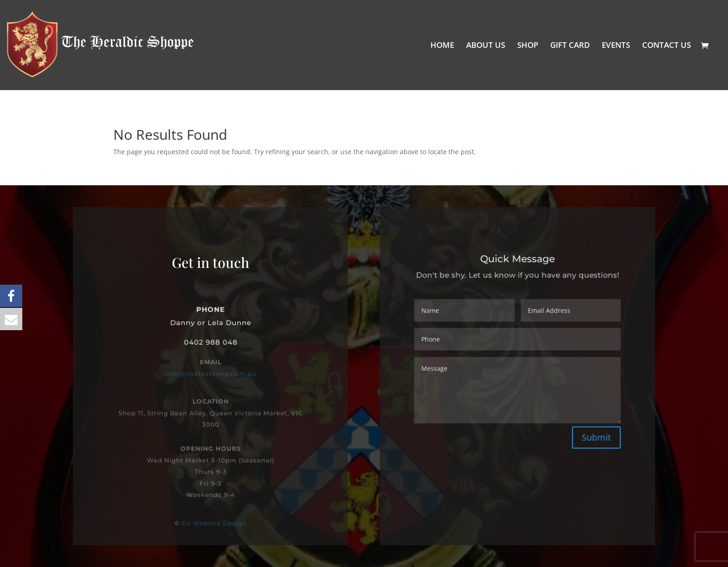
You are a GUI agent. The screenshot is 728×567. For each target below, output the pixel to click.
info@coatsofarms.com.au (211, 373)
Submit (590, 432)
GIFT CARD (570, 46)
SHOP (528, 46)
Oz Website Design (214, 523)
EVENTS (616, 46)
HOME (442, 46)
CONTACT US (666, 46)
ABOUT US (486, 46)
